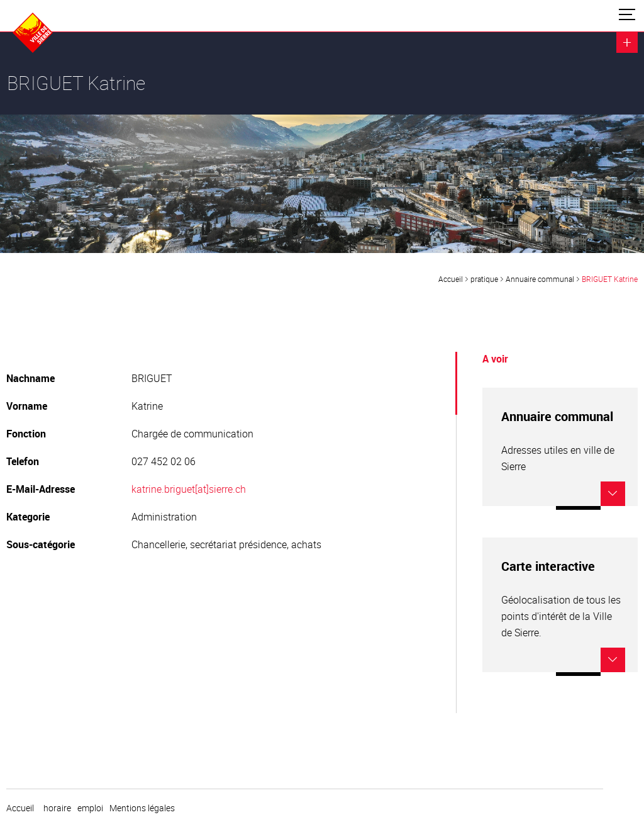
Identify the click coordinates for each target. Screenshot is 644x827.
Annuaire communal (540, 279)
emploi (90, 808)
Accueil (451, 279)
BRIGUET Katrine (610, 279)
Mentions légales (142, 808)
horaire (57, 808)
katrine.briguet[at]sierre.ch (189, 489)
